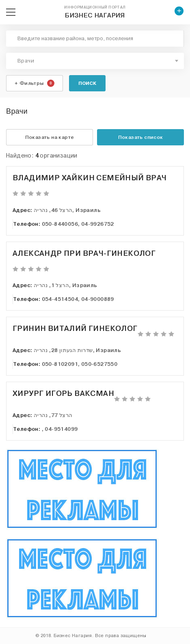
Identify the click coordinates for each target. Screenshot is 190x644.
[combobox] (95, 61)
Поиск (87, 83)
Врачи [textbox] (26, 61)
